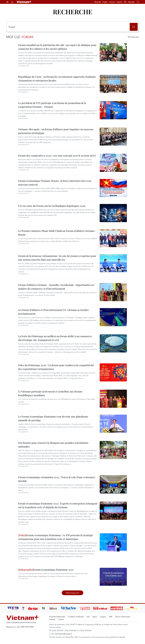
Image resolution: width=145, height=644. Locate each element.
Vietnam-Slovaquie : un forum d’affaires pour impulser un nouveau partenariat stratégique (56, 131)
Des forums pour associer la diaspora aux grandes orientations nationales (53, 445)
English (105, 2)
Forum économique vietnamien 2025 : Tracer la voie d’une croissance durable (57, 479)
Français (112, 2)
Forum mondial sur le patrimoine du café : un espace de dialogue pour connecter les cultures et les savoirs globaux (57, 47)
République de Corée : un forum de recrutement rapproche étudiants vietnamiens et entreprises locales (57, 79)
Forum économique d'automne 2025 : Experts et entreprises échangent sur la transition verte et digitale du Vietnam (58, 505)
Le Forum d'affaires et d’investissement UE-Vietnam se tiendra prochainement (53, 312)
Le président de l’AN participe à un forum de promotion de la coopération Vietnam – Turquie (52, 105)
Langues (103, 617)
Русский (131, 2)
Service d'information (123, 617)
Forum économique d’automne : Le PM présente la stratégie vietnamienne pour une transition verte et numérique (56, 537)
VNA (111, 617)
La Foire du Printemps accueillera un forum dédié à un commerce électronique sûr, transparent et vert (55, 338)
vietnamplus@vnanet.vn (63, 634)
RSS (88, 617)
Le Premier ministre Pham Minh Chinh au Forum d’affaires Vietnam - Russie (57, 233)
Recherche (73, 12)
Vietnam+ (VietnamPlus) (24, 2)
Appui (95, 617)
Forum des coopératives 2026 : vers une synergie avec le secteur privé (57, 156)
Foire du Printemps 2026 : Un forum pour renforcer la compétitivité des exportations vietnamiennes (56, 367)
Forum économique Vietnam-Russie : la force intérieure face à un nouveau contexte (55, 183)
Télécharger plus (72, 593)
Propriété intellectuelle (57, 617)
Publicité (52, 619)
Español (119, 2)
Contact (61, 619)
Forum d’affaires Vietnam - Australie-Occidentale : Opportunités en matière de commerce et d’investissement (56, 287)
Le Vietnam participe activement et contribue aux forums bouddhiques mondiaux (50, 393)
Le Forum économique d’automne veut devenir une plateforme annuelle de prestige (53, 418)
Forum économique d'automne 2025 (46, 570)
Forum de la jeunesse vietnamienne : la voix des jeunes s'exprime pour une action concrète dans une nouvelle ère (57, 258)
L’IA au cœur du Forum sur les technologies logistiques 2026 (52, 206)
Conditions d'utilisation (76, 617)
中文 (125, 2)
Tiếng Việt (97, 2)
